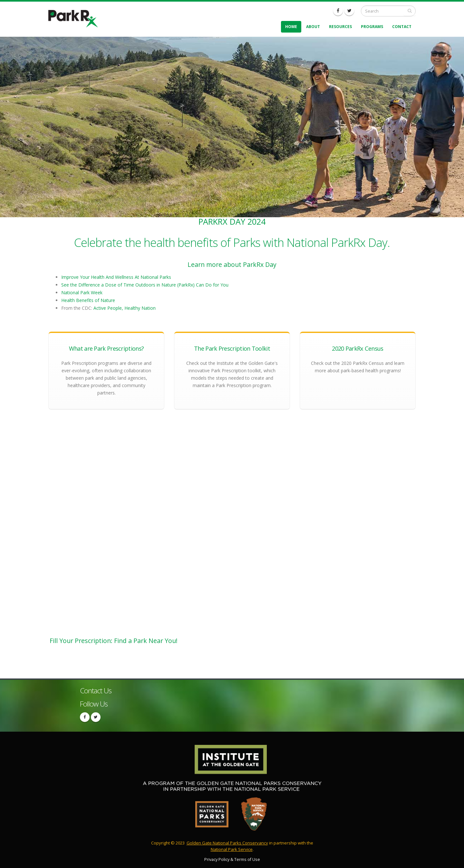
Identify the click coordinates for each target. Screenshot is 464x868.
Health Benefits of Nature (88, 300)
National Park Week (82, 293)
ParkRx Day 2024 (232, 221)
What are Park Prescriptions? (106, 348)
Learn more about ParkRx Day (232, 264)
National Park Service (232, 849)
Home (291, 27)
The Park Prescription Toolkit (232, 348)
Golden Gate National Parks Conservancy (227, 843)
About (313, 27)
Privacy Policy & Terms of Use (232, 859)
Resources (340, 27)
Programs (372, 27)
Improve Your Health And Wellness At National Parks (116, 277)
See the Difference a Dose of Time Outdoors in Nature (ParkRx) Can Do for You (145, 285)
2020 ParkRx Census (358, 348)
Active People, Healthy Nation (125, 308)
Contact (402, 27)
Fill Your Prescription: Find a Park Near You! (114, 641)
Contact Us (96, 691)
